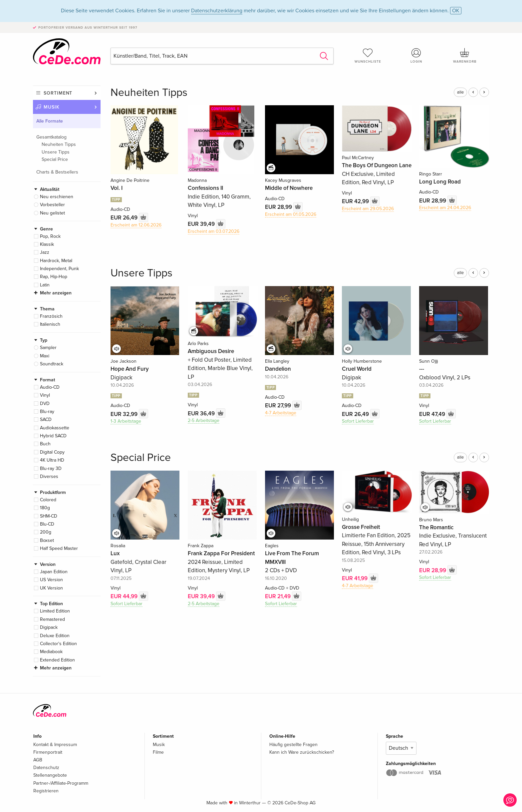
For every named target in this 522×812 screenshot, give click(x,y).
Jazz (45, 252)
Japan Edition (54, 572)
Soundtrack (52, 364)
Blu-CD (47, 524)
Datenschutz (46, 768)
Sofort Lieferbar (358, 421)
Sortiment (58, 93)
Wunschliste (368, 56)
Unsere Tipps (56, 152)
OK (456, 11)
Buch (45, 444)
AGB (38, 760)
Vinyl (45, 395)
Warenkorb (465, 56)
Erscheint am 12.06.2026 (136, 225)
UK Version (51, 588)
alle (460, 92)
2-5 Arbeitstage (204, 420)
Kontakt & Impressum (55, 745)
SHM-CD (49, 516)
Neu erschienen (57, 197)
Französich (51, 316)
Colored (48, 500)
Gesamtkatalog (51, 137)
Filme (158, 752)
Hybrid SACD (53, 436)
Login (416, 56)
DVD (45, 404)
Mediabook (51, 652)
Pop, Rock (50, 236)
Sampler (48, 348)
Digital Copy (52, 452)
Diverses (49, 476)
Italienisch (50, 324)
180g (45, 508)
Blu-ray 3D (51, 468)
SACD (46, 419)
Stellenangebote (50, 775)
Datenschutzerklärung (217, 11)
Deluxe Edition (55, 636)
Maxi (45, 356)
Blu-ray (47, 411)
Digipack (49, 627)
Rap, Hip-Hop (54, 277)
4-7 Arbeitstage (281, 413)
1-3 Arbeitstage (126, 421)
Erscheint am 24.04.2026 (445, 208)
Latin (45, 285)
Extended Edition (57, 660)
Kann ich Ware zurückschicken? (302, 752)
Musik (52, 107)
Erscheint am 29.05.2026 (368, 209)
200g (46, 532)
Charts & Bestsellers (57, 172)
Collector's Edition (58, 644)
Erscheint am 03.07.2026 (214, 231)
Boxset (47, 540)
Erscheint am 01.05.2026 (291, 214)
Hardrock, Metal (56, 261)
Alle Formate (50, 121)
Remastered (52, 619)
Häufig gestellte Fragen (293, 745)
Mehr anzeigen (56, 293)
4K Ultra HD (52, 460)
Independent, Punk (59, 269)
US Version (51, 580)
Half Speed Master (59, 548)
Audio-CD (50, 387)
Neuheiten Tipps (59, 144)
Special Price (55, 159)
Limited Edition (55, 611)
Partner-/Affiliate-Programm (61, 783)
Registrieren (46, 791)
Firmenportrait (48, 752)
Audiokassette (55, 428)
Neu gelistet (52, 213)
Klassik (47, 244)
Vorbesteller (52, 205)
